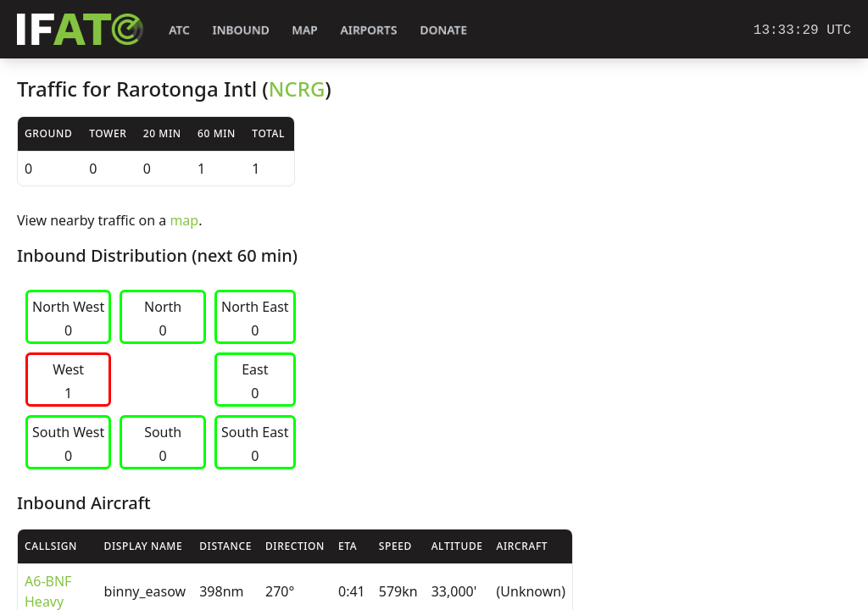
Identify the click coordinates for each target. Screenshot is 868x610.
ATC (179, 30)
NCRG (297, 89)
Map (305, 30)
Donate (444, 30)
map (184, 220)
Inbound (241, 30)
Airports (369, 30)
